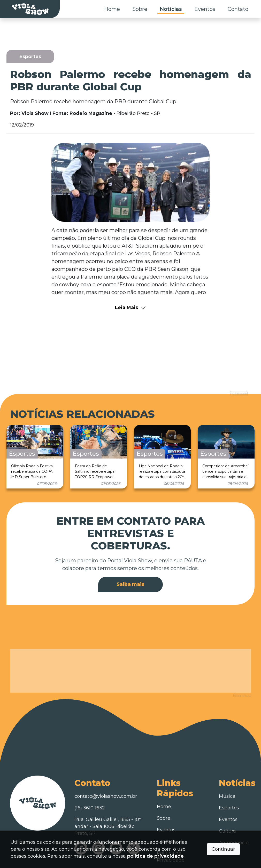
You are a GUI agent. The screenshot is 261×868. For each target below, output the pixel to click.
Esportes (229, 782)
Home (112, 9)
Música (227, 770)
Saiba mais (130, 571)
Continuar (223, 849)
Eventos (205, 9)
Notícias (171, 9)
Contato (238, 9)
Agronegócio (234, 817)
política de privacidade (155, 856)
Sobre (140, 9)
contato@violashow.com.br (106, 770)
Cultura (227, 805)
